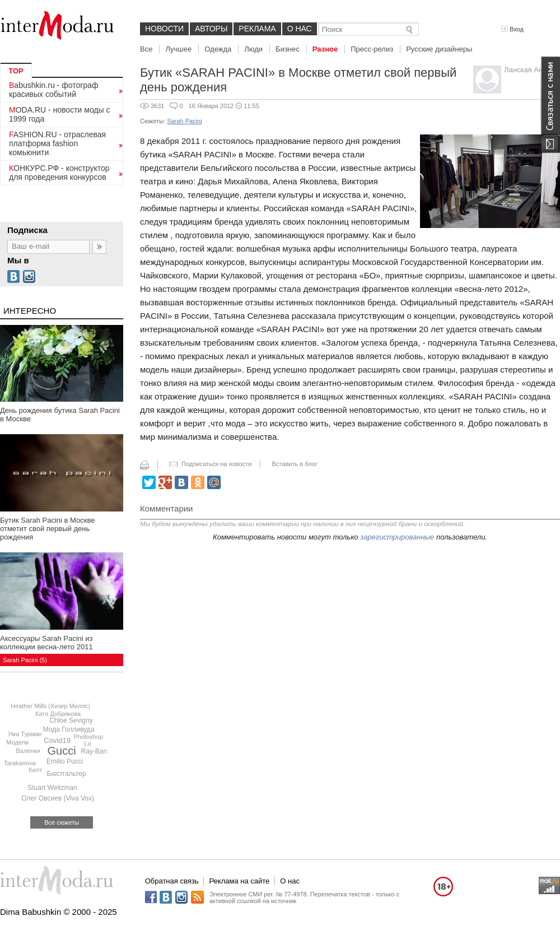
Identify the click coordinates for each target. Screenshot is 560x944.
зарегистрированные (397, 537)
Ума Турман (25, 734)
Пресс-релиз (372, 49)
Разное (325, 49)
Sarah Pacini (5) (25, 660)
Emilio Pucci (65, 761)
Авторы (211, 29)
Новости (164, 29)
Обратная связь (172, 881)
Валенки (28, 751)
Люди (253, 49)
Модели (17, 742)
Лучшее (178, 49)
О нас (300, 29)
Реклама (257, 29)
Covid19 (57, 740)
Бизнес (288, 49)
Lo (87, 743)
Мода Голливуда (69, 729)
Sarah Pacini (184, 121)
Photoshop (88, 737)
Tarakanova (20, 763)
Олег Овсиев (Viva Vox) (58, 798)
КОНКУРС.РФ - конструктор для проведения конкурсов (59, 173)
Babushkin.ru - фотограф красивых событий (53, 90)
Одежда (218, 49)
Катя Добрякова (58, 714)
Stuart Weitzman (52, 788)
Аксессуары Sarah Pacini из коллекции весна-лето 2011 (46, 643)
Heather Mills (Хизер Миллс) (50, 706)
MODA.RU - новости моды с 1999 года (60, 114)
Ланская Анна (528, 70)
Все (146, 49)
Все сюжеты (62, 822)
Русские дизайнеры (439, 49)
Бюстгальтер (67, 774)
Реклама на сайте (239, 881)
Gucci (62, 751)
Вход (512, 29)
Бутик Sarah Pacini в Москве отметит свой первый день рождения (47, 529)
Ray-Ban (94, 751)
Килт (35, 770)
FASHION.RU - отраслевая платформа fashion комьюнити (57, 143)
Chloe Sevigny (71, 720)
